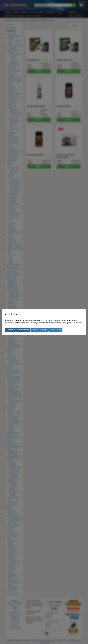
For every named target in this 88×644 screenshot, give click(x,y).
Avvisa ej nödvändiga (39, 330)
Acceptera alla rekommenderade (18, 330)
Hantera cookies (55, 330)
